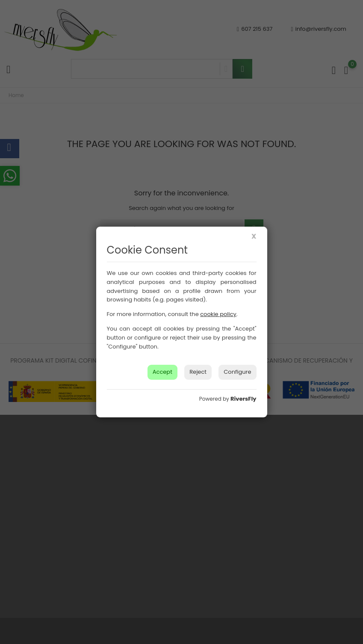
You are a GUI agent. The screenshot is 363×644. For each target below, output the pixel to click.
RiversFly (243, 399)
